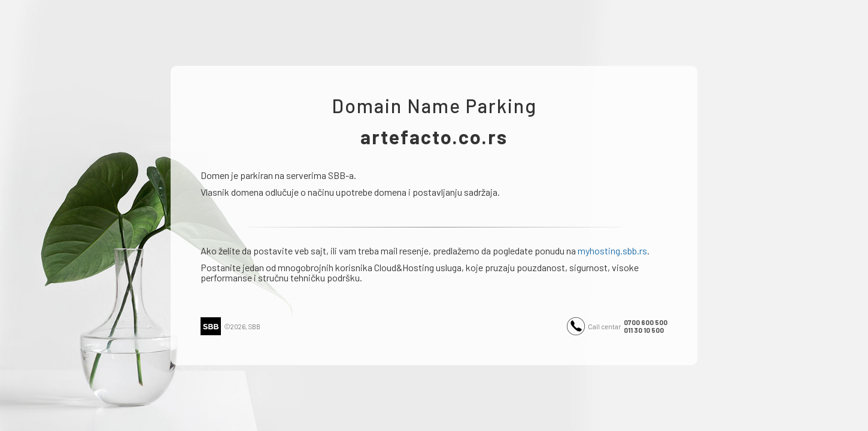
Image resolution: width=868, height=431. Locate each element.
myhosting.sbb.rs (612, 251)
